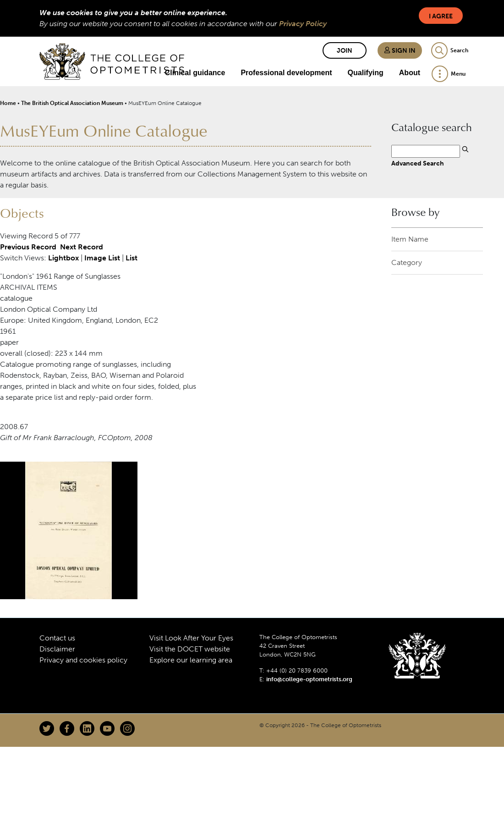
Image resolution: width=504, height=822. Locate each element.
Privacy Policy (303, 24)
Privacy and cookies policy (83, 660)
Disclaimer (57, 649)
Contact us (57, 638)
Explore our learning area (191, 660)
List (131, 258)
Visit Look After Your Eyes (191, 638)
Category (407, 262)
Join (345, 51)
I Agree (441, 16)
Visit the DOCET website (190, 649)
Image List (102, 258)
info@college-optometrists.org (309, 679)
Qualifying (366, 73)
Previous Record (28, 247)
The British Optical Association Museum (72, 103)
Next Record (82, 247)
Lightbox (63, 258)
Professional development (286, 73)
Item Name (410, 239)
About (410, 73)
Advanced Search (418, 163)
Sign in (400, 51)
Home (8, 103)
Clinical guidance (195, 73)
